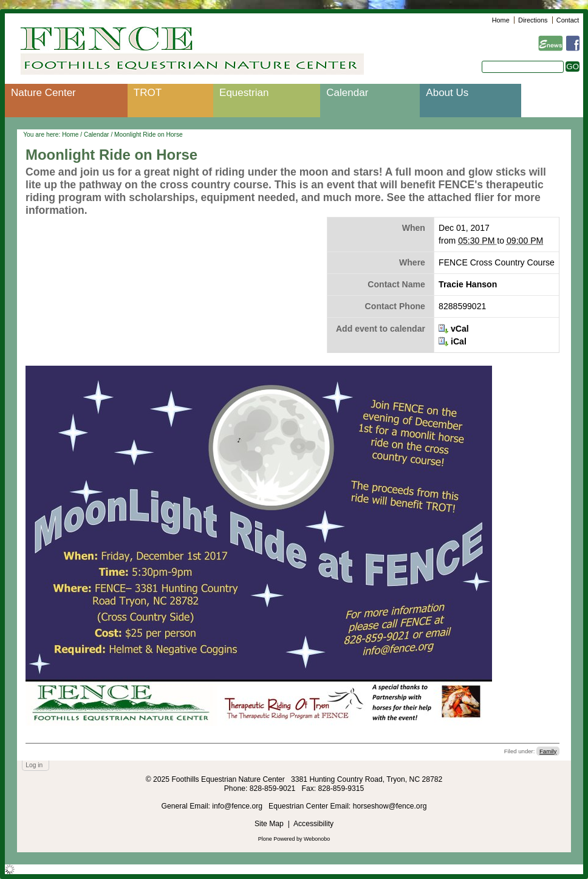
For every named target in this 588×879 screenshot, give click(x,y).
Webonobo (317, 839)
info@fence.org (238, 806)
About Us (447, 93)
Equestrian (244, 93)
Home (501, 20)
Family (548, 751)
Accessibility (313, 824)
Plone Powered (277, 839)
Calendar (347, 93)
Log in (34, 765)
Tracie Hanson (468, 284)
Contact (568, 20)
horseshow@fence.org (390, 806)
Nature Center (43, 93)
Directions (533, 20)
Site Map (269, 824)
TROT (148, 93)
